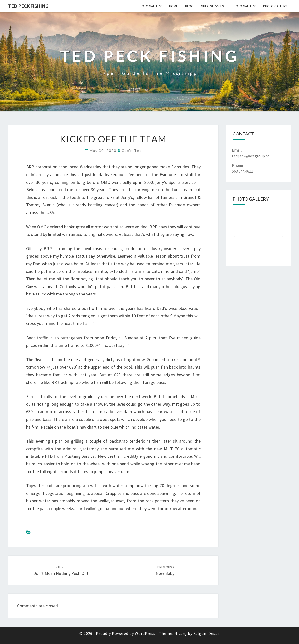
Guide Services (212, 6)
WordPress (145, 633)
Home (173, 6)
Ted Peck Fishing (28, 6)
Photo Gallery (150, 6)
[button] (235, 235)
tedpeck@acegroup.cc (250, 156)
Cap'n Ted (132, 150)
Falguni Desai (206, 633)
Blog (189, 6)
